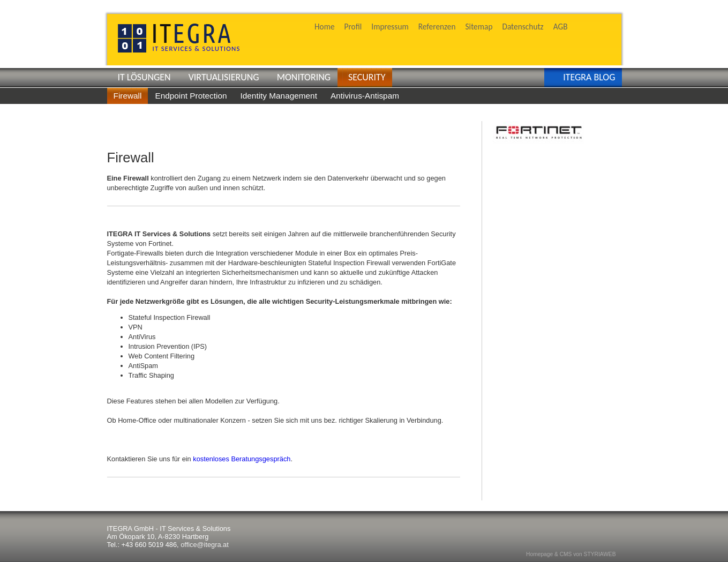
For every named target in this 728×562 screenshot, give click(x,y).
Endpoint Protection (191, 96)
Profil (353, 27)
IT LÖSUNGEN (144, 77)
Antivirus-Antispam (365, 96)
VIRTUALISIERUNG (224, 77)
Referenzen (437, 27)
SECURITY (367, 77)
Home (325, 27)
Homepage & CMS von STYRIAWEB (571, 554)
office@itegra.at (205, 545)
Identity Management (278, 96)
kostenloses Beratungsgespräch (242, 459)
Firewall (128, 96)
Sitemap (479, 27)
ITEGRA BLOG (589, 77)
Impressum (390, 27)
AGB (561, 27)
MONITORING (304, 77)
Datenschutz (523, 27)
